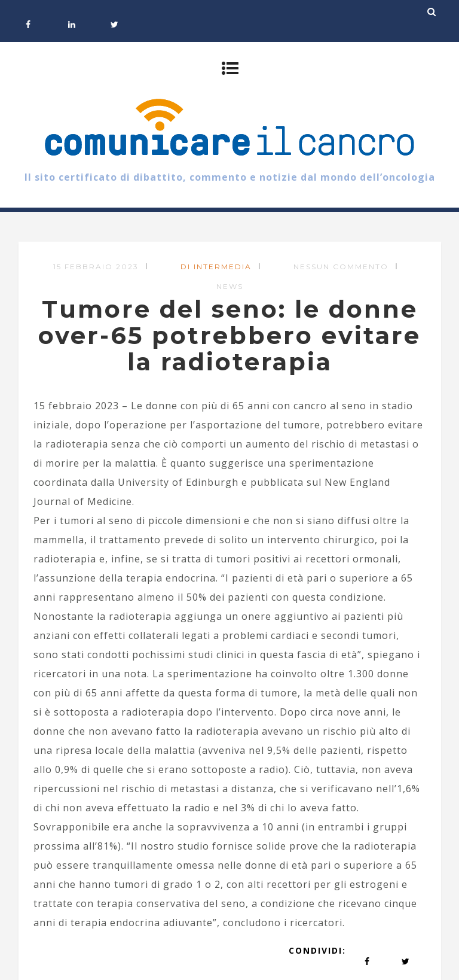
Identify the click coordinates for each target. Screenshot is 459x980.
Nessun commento (341, 267)
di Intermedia (216, 267)
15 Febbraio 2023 (96, 267)
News (230, 286)
